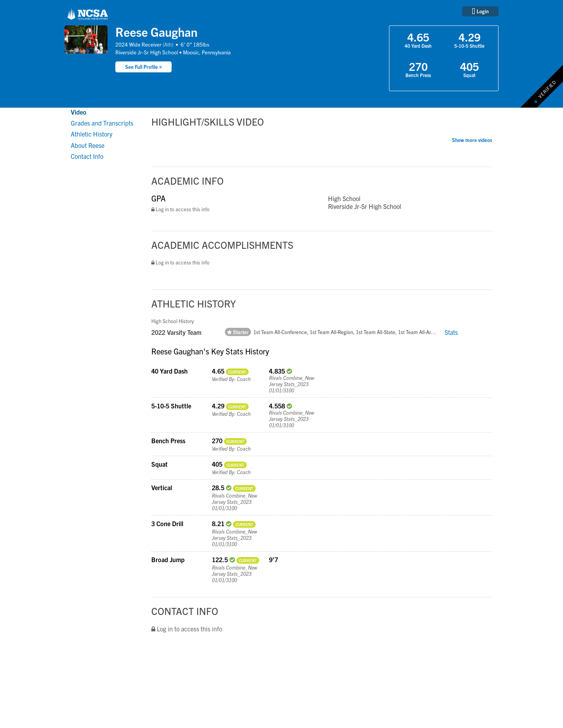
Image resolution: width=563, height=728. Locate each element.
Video (79, 112)
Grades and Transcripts (102, 123)
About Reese (88, 145)
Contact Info (87, 156)
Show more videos (472, 140)
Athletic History (91, 134)
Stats (451, 332)
